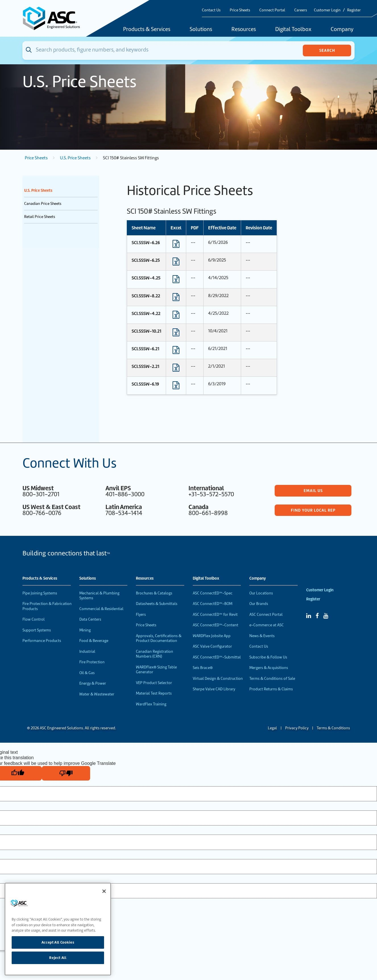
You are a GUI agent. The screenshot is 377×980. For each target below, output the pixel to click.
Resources (244, 30)
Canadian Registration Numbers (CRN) (155, 654)
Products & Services (147, 30)
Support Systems (37, 630)
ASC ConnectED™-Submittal (217, 657)
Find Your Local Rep (313, 510)
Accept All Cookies (58, 942)
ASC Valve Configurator (212, 646)
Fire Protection (92, 662)
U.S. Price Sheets (75, 158)
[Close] (104, 891)
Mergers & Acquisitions (269, 668)
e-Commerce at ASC (267, 625)
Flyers (141, 614)
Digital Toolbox (293, 30)
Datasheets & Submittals (157, 604)
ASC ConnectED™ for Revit (215, 614)
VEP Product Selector (154, 683)
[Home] (55, 18)
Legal (272, 728)
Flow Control (34, 619)
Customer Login (327, 10)
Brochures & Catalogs (154, 593)
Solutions (201, 30)
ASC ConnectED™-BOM (213, 604)
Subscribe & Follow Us (268, 657)
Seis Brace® (203, 668)
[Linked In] (309, 616)
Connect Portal (272, 10)
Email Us (313, 491)
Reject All (58, 958)
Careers (301, 10)
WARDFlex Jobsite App (212, 636)
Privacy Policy (297, 728)
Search (327, 50)
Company (342, 30)
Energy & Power (93, 683)
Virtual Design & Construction (218, 679)
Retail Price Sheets (40, 217)
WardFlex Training (151, 704)
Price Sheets (240, 10)
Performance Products (42, 641)
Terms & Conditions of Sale (272, 679)
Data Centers (90, 619)
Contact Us (211, 10)
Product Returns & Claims (271, 689)
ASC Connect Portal (266, 614)
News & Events (262, 636)
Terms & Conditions (333, 728)
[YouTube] (326, 616)
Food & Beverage (94, 641)
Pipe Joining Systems (40, 593)
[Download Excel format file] (176, 245)
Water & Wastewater (97, 694)
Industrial (87, 651)
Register (354, 10)
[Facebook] (317, 616)
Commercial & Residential (101, 609)
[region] (58, 929)
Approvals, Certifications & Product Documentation (159, 638)
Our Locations (261, 593)
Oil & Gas (87, 673)
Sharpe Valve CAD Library (214, 689)
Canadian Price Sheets (43, 204)
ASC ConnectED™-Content (216, 625)
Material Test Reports (154, 693)
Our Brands (259, 604)
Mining (85, 630)
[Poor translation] (66, 773)
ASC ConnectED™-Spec (213, 593)
